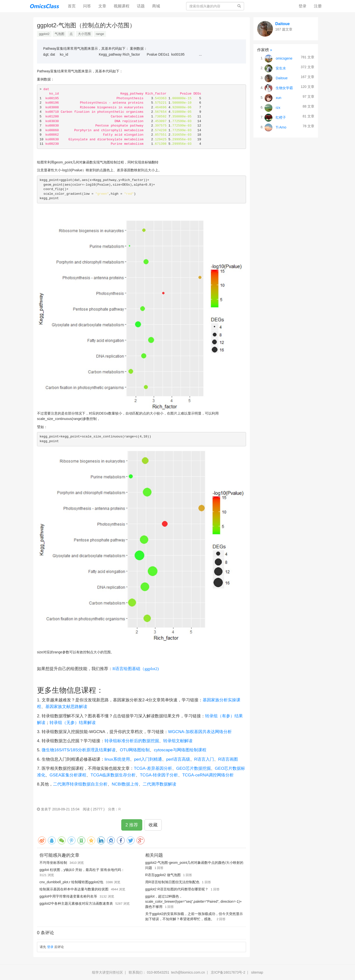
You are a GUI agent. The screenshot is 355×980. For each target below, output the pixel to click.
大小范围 (84, 34)
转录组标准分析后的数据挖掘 (132, 741)
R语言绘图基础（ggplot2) (136, 669)
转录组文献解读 (178, 741)
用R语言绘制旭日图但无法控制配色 (172, 882)
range (100, 34)
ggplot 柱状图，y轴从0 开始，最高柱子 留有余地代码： (82, 870)
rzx (278, 107)
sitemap (257, 972)
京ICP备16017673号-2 (228, 972)
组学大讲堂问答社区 (107, 972)
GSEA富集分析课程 (68, 775)
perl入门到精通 (148, 759)
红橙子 (281, 117)
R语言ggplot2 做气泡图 (163, 875)
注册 (318, 6)
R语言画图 (228, 759)
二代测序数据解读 (160, 784)
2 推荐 (132, 825)
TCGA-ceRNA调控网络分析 (208, 775)
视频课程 (122, 6)
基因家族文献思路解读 (66, 707)
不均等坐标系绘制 (53, 863)
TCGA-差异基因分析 (153, 768)
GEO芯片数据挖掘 (194, 768)
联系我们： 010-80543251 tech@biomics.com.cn (167, 972)
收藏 (153, 825)
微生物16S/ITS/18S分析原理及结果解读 (79, 750)
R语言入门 (204, 759)
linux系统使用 (117, 759)
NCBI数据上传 (125, 784)
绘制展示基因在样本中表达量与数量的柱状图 (74, 889)
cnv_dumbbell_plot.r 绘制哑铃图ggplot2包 (71, 882)
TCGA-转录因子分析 (159, 775)
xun (278, 97)
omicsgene (284, 58)
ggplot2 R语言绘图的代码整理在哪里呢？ (177, 889)
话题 (141, 6)
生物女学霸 (284, 88)
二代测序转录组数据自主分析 (80, 784)
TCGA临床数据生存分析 (113, 775)
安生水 (281, 68)
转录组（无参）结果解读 (73, 723)
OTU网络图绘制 (135, 750)
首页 (74, 6)
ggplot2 (44, 34)
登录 (302, 6)
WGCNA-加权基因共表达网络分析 (200, 732)
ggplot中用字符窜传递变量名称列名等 (68, 896)
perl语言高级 (178, 759)
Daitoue (283, 24)
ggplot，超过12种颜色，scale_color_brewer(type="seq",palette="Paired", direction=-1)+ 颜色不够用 (194, 901)
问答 (87, 6)
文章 (102, 6)
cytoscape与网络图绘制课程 (180, 750)
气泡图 (60, 34)
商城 (156, 6)
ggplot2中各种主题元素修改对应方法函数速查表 (76, 903)
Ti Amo (281, 127)
